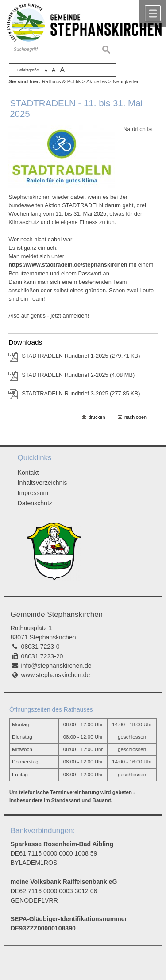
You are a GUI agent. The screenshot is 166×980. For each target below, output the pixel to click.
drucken (97, 417)
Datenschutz (35, 503)
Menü (153, 13)
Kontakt (28, 473)
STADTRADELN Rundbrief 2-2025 (78, 375)
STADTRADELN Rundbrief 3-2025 (81, 393)
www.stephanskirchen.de (56, 675)
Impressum (33, 493)
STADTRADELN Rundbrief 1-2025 (81, 356)
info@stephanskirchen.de (56, 666)
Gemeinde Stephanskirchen (57, 614)
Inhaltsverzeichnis (42, 483)
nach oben (135, 417)
